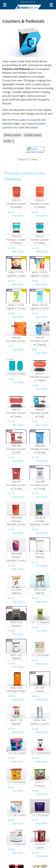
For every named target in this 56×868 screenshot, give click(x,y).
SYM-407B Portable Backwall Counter (40, 521)
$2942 (12, 758)
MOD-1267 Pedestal (16, 657)
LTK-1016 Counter (40, 846)
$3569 (12, 849)
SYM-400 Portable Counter (16, 339)
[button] (9, 141)
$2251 (35, 660)
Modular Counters (12, 135)
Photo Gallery (19, 120)
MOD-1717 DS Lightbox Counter (16, 274)
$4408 (35, 791)
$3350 (12, 281)
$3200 (35, 281)
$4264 (35, 853)
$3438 (35, 758)
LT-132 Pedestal (41, 753)
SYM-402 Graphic (16, 374)
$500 (11, 346)
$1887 (35, 628)
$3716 (35, 820)
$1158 (12, 248)
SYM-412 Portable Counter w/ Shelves (16, 413)
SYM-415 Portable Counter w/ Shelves (40, 240)
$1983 (12, 664)
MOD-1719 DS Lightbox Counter (16, 307)
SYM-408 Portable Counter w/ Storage (40, 485)
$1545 (35, 385)
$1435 (35, 421)
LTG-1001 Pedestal (16, 591)
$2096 (12, 696)
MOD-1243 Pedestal (16, 624)
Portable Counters (33, 135)
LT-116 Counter (41, 815)
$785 (35, 349)
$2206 (35, 696)
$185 (11, 379)
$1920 (12, 529)
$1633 (35, 598)
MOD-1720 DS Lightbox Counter (40, 307)
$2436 (35, 729)
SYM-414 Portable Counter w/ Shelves (16, 240)
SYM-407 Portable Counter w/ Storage (16, 485)
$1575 (12, 212)
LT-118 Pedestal (17, 782)
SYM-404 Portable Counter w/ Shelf (16, 449)
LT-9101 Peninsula (40, 784)
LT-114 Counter (41, 655)
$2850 (12, 313)
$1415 (35, 562)
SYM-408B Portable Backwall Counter (16, 557)
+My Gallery (18, 216)
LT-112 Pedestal (41, 622)
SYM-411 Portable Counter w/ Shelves (40, 377)
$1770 (35, 457)
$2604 (12, 729)
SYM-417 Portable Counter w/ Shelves (16, 204)
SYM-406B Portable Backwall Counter (16, 521)
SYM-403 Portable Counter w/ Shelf (40, 413)
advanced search (30, 152)
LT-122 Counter (17, 753)
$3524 (12, 787)
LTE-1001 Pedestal (40, 555)
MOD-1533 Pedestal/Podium (16, 689)
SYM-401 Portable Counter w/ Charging (40, 341)
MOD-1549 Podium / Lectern (40, 722)
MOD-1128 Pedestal (16, 722)
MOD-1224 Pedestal (40, 591)
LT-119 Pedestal (17, 844)
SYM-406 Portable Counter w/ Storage (40, 449)
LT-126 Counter (17, 815)
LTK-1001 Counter (40, 689)
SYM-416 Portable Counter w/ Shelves (40, 204)
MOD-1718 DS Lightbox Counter (40, 274)
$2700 (35, 313)
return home (40, 152)
